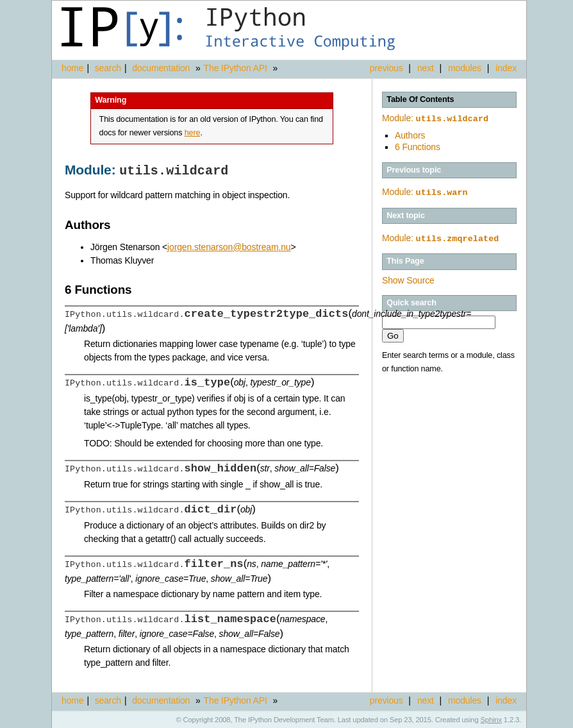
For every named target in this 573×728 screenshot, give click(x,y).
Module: (435, 118)
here (193, 133)
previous (386, 68)
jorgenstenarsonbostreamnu (229, 246)
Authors (410, 134)
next (426, 68)
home (72, 68)
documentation (162, 68)
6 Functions (418, 146)
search (108, 68)
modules (465, 68)
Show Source (408, 278)
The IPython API (236, 68)
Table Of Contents (420, 99)
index (506, 68)
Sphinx (491, 718)
